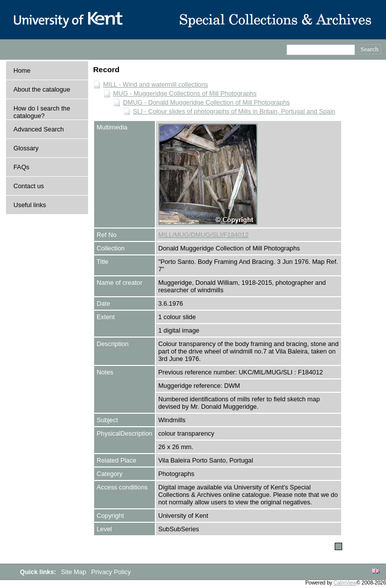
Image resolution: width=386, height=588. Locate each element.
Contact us (29, 186)
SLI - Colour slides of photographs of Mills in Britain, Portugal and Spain (234, 111)
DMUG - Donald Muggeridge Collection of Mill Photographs (206, 102)
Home (22, 70)
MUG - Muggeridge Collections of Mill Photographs (185, 93)
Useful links (30, 205)
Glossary (26, 148)
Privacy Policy (111, 572)
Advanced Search (39, 129)
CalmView (345, 583)
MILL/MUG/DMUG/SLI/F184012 (203, 235)
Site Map (75, 572)
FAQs (21, 167)
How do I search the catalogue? (42, 112)
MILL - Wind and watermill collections (156, 84)
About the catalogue (42, 89)
